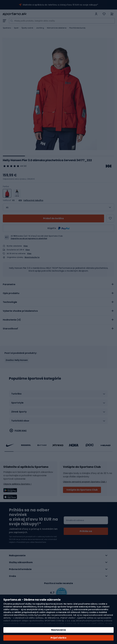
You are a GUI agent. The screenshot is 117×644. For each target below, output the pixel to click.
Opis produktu (11, 293)
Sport (16, 28)
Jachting (40, 28)
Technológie (10, 302)
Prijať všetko (58, 638)
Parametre (9, 284)
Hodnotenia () (12, 320)
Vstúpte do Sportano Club (82, 490)
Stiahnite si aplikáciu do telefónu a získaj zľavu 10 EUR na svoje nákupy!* (60, 5)
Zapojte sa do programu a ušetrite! (29, 238)
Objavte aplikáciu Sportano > (18, 484)
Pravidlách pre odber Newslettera (31, 542)
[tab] (58, 284)
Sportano (7, 28)
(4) (25, 166)
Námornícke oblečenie (57, 28)
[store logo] (48, 14)
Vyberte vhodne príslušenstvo (20, 311)
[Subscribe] (86, 531)
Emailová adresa (75, 520)
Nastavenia (59, 630)
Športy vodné (27, 28)
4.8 (22, 166)
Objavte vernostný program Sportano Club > (85, 482)
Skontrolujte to (32, 257)
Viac (26, 246)
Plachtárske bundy (77, 28)
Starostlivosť (10, 329)
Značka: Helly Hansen (17, 360)
